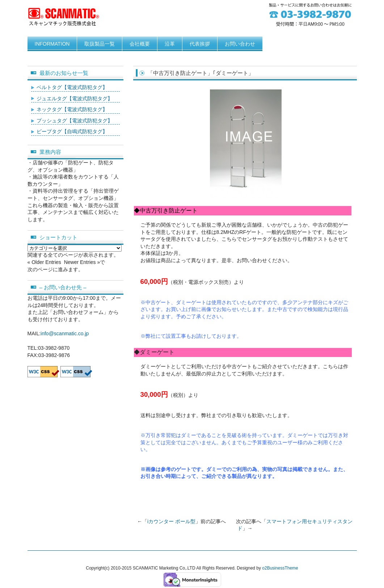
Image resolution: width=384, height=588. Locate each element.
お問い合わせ (240, 44)
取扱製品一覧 (100, 44)
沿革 (170, 44)
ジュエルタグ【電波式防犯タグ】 (75, 98)
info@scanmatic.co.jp (65, 333)
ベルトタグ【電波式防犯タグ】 (72, 87)
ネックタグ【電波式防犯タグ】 (72, 109)
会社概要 (140, 44)
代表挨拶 (200, 44)
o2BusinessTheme (280, 568)
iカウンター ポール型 (171, 521)
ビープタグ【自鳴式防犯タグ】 (72, 131)
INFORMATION (52, 44)
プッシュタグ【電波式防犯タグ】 (75, 121)
